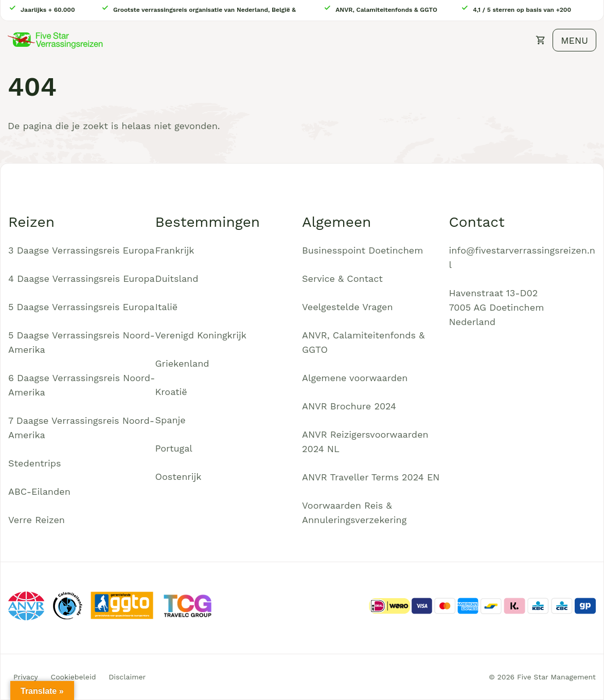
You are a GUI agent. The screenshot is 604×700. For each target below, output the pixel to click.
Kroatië (171, 392)
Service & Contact (342, 279)
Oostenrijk (179, 477)
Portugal (174, 448)
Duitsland (177, 279)
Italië (167, 307)
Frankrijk (175, 250)
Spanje (171, 420)
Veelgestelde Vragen (348, 307)
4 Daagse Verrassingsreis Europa (82, 279)
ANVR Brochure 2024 (349, 406)
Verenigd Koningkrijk (201, 335)
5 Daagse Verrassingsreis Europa (81, 307)
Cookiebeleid (74, 677)
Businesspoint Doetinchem (362, 250)
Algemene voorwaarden (355, 378)
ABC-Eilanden (39, 491)
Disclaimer (127, 677)
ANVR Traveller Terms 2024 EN (371, 477)
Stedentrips (35, 463)
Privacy (26, 677)
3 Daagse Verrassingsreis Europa (81, 250)
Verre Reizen (37, 520)
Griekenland (182, 363)
